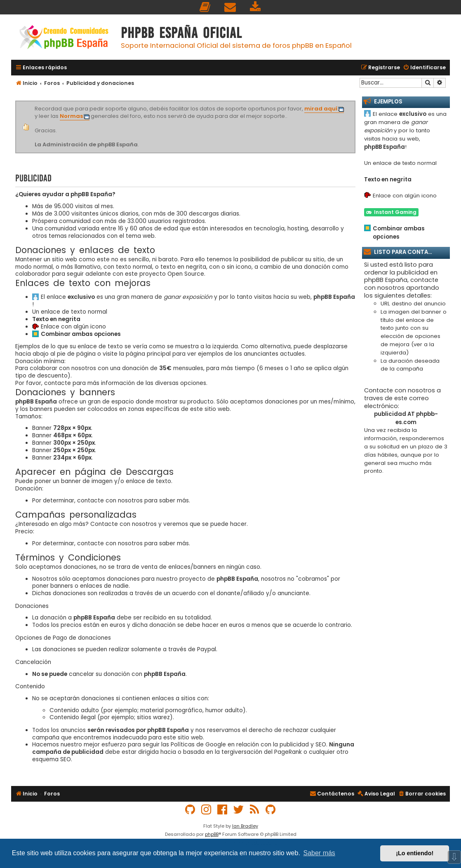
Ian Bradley (245, 826)
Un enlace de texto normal (70, 312)
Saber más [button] (319, 853)
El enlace (68, 297)
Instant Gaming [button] (391, 212)
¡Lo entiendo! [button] (415, 853)
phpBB (212, 834)
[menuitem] (205, 7)
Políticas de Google (198, 745)
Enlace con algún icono (73, 327)
